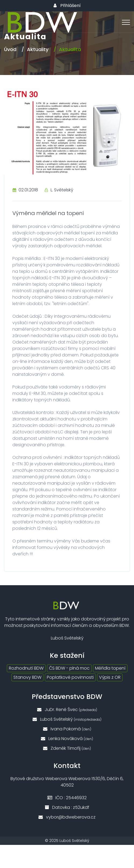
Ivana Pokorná (67, 729)
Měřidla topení (110, 668)
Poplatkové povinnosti (70, 677)
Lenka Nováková (67, 739)
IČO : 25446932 (67, 798)
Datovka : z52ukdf (67, 807)
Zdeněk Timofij (67, 748)
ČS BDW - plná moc (69, 668)
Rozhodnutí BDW (26, 668)
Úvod (10, 49)
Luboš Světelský (67, 719)
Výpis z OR (110, 677)
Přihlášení (67, 6)
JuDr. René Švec (67, 710)
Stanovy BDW (27, 677)
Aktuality (38, 49)
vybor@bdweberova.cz (67, 817)
